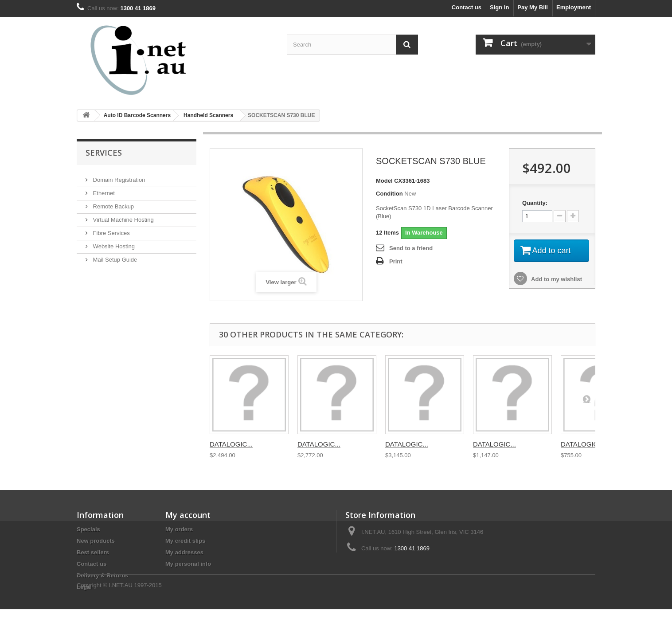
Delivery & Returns (102, 575)
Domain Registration (118, 176)
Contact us (467, 7)
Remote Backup (113, 203)
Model (384, 181)
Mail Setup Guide (114, 256)
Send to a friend (411, 248)
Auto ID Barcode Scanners (137, 115)
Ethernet (103, 190)
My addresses (184, 552)
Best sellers (93, 552)
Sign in (499, 7)
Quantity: (535, 203)
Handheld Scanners (208, 115)
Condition (389, 194)
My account (188, 515)
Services (104, 153)
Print (396, 261)
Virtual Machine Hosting (123, 216)
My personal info (188, 564)
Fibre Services (111, 229)
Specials (88, 529)
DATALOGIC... (231, 444)
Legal (84, 587)
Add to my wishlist (556, 279)
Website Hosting (113, 243)
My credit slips (185, 541)
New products (96, 541)
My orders (179, 529)
